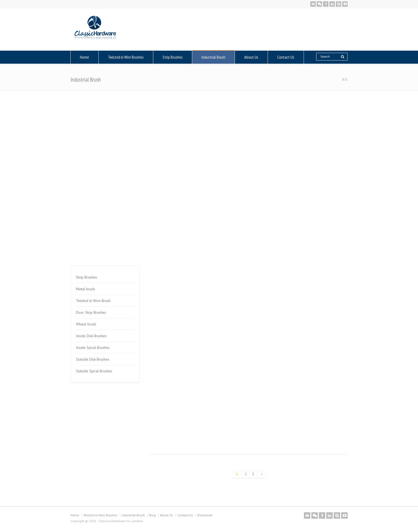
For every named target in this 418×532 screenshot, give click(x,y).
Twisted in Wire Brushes (126, 57)
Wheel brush (86, 324)
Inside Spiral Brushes (93, 348)
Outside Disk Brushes (93, 359)
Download (205, 515)
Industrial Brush (213, 57)
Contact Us (286, 57)
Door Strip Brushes (91, 312)
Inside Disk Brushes (91, 336)
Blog (152, 515)
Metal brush (85, 289)
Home (85, 57)
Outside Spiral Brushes (94, 371)
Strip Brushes (173, 57)
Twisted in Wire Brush (93, 301)
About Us (251, 57)
